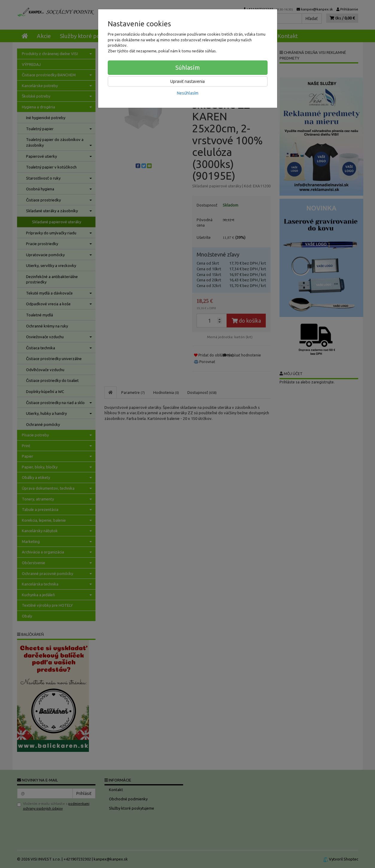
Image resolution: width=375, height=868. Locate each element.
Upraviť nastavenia (187, 81)
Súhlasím (188, 67)
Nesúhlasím (188, 93)
